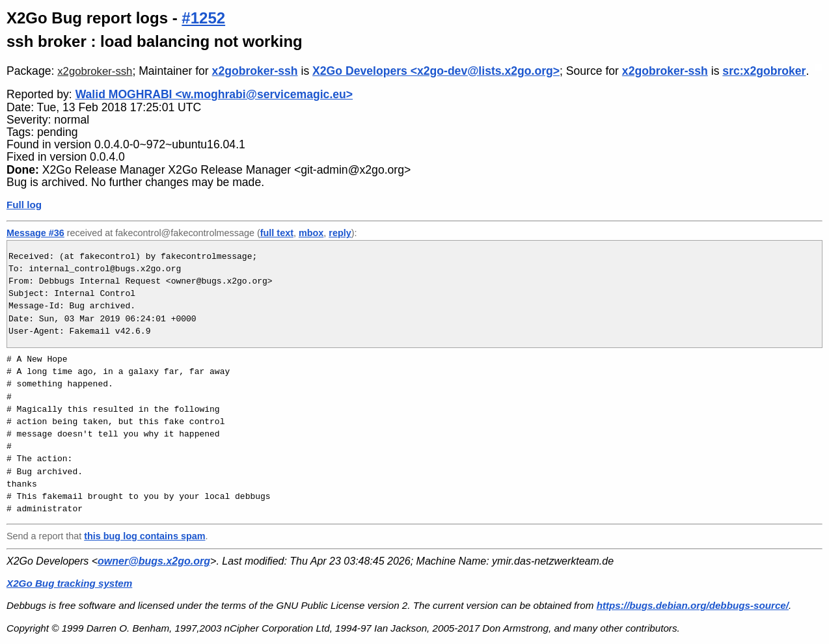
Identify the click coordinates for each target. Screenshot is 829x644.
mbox (311, 233)
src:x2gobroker (764, 71)
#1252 (203, 18)
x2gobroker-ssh (95, 71)
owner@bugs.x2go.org (154, 561)
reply (340, 233)
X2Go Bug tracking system (69, 583)
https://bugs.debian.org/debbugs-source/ (693, 605)
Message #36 (35, 233)
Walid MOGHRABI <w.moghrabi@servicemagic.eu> (214, 94)
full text (277, 233)
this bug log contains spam (144, 536)
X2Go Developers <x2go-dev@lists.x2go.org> (436, 71)
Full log (24, 205)
